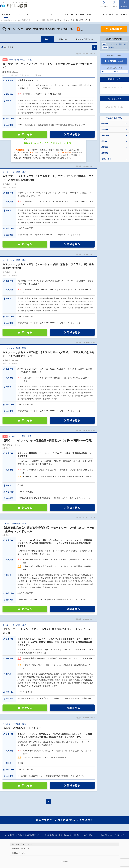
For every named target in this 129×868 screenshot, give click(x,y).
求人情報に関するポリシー (34, 835)
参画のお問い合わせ (106, 835)
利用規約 (19, 835)
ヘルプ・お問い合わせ (89, 835)
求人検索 (6, 14)
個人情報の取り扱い (52, 835)
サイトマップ (119, 835)
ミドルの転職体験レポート (114, 14)
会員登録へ (115, 61)
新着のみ (63, 39)
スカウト (49, 14)
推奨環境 (77, 835)
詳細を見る (73, 134)
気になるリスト (27, 14)
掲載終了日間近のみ (84, 39)
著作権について (66, 835)
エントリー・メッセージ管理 (77, 14)
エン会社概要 (10, 835)
